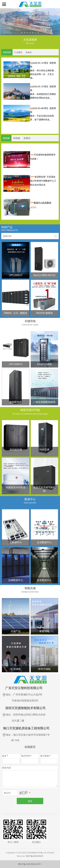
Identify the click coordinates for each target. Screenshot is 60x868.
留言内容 (7, 768)
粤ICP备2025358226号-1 (30, 864)
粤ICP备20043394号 (35, 856)
